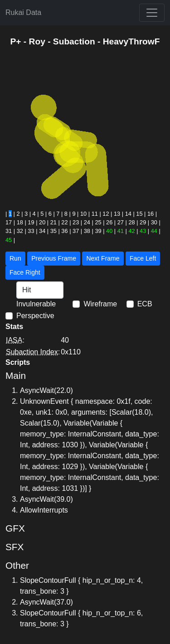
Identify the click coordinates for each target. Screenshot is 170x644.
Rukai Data (23, 12)
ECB (145, 304)
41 (121, 231)
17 (9, 222)
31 (9, 231)
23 (76, 222)
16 (151, 214)
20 (42, 222)
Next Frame (103, 258)
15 (139, 214)
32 (20, 231)
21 (53, 222)
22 (64, 222)
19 (31, 222)
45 (9, 240)
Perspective (35, 316)
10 (83, 214)
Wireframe (100, 304)
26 (109, 222)
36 (64, 231)
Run (15, 258)
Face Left (143, 258)
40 (109, 231)
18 (20, 222)
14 (128, 214)
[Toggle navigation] (152, 13)
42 (131, 231)
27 (121, 222)
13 (117, 214)
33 (31, 231)
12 (106, 214)
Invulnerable (36, 304)
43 (143, 231)
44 (154, 231)
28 (131, 222)
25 (98, 222)
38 (87, 231)
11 (95, 214)
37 (76, 231)
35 (53, 231)
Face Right (25, 272)
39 (98, 231)
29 (143, 222)
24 (87, 222)
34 (42, 231)
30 (154, 222)
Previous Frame (54, 258)
